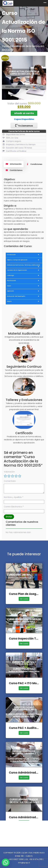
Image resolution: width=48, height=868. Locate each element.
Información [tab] (14, 164)
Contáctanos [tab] (14, 170)
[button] (6, 862)
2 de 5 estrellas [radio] (9, 476)
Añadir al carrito (24, 113)
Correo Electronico (14, 507)
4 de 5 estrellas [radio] (16, 476)
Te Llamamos (24, 126)
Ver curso (24, 599)
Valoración (9, 472)
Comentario (10, 481)
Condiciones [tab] (34, 164)
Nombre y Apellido (14, 497)
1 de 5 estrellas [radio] (5, 476)
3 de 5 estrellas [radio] (13, 476)
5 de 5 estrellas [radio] (20, 476)
